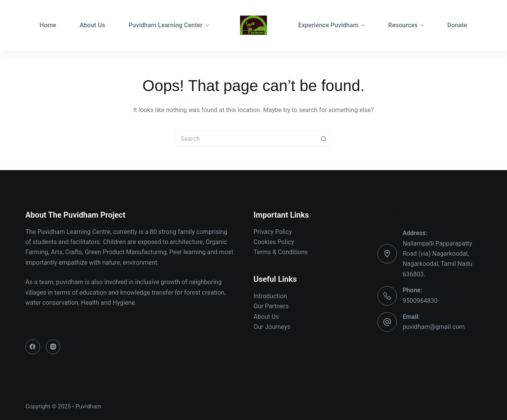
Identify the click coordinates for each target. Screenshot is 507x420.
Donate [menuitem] (457, 25)
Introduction (270, 296)
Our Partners (271, 306)
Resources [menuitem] (407, 25)
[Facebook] (33, 347)
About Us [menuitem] (92, 25)
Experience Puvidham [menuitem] (332, 25)
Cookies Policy (274, 242)
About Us (266, 317)
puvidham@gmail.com (434, 327)
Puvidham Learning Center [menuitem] (168, 25)
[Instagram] (53, 347)
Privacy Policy (273, 232)
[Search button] (324, 139)
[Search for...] (246, 139)
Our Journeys (272, 327)
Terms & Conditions (281, 252)
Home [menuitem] (48, 25)
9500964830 (420, 301)
